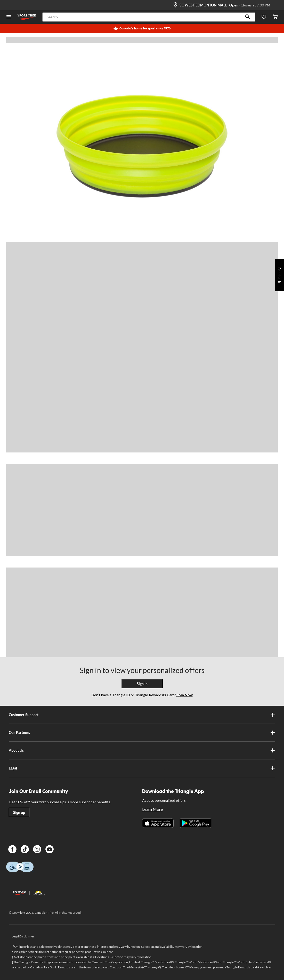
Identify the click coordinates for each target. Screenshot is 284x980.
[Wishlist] (264, 17)
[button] (248, 17)
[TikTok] (25, 849)
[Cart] (275, 17)
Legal (142, 768)
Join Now (184, 695)
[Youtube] (50, 849)
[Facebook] (12, 849)
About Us (142, 750)
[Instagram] (37, 849)
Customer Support (142, 715)
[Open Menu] (9, 17)
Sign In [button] (142, 684)
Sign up (19, 812)
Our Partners (142, 733)
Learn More (152, 809)
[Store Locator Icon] (175, 5)
